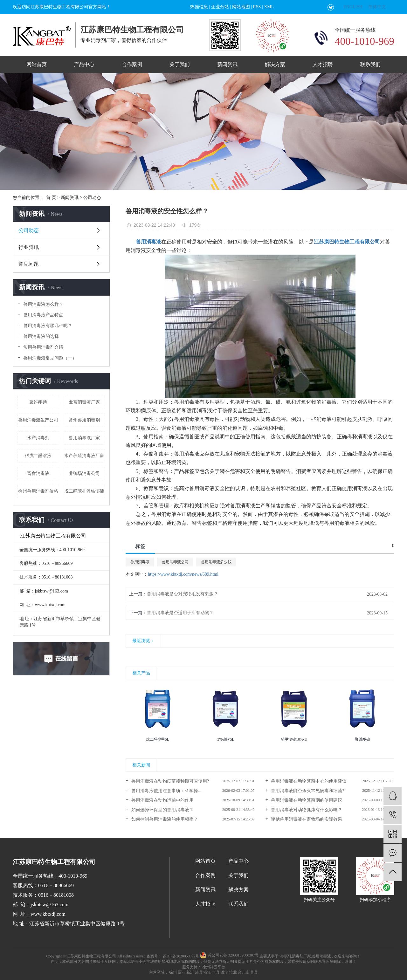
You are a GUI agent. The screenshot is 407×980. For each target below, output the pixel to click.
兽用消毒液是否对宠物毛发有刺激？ (183, 594)
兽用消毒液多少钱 (216, 562)
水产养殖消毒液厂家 (84, 456)
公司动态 (92, 198)
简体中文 (377, 7)
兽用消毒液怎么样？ (43, 304)
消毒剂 (285, 956)
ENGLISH (353, 7)
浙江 (207, 972)
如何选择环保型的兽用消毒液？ (162, 810)
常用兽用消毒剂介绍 (43, 347)
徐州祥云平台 (213, 967)
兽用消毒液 (140, 562)
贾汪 (182, 972)
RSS (257, 7)
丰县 (216, 972)
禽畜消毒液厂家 (84, 402)
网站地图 (241, 7)
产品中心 (84, 64)
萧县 (254, 972)
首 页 (51, 198)
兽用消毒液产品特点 (43, 315)
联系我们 (370, 64)
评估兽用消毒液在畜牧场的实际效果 (306, 819)
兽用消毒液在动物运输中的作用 (162, 800)
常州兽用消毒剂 (84, 420)
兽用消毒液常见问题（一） (49, 358)
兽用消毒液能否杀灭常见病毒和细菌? (307, 791)
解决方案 (275, 64)
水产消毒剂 (38, 438)
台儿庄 (244, 972)
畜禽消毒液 (38, 473)
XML (269, 7)
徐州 (173, 972)
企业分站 (220, 7)
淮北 (233, 972)
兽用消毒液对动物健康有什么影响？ (306, 810)
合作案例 (132, 64)
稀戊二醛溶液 (38, 456)
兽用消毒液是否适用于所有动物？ (180, 613)
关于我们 (180, 64)
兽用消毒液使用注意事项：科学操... (166, 791)
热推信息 (199, 7)
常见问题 (29, 264)
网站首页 (37, 64)
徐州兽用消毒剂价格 (38, 491)
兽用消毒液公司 (175, 562)
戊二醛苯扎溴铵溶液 (84, 491)
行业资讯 (29, 247)
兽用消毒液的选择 (40, 336)
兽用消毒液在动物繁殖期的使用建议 (306, 800)
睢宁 (224, 972)
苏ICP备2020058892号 (181, 956)
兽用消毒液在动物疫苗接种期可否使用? (169, 781)
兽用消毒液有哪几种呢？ (47, 326)
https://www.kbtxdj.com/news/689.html (183, 574)
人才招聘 (323, 64)
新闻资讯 (227, 64)
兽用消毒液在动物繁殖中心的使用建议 (308, 781)
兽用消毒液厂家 (84, 438)
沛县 (199, 972)
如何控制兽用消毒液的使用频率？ (164, 819)
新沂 (190, 972)
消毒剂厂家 (301, 956)
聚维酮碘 (38, 402)
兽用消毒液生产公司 (38, 420)
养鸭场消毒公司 (84, 473)
